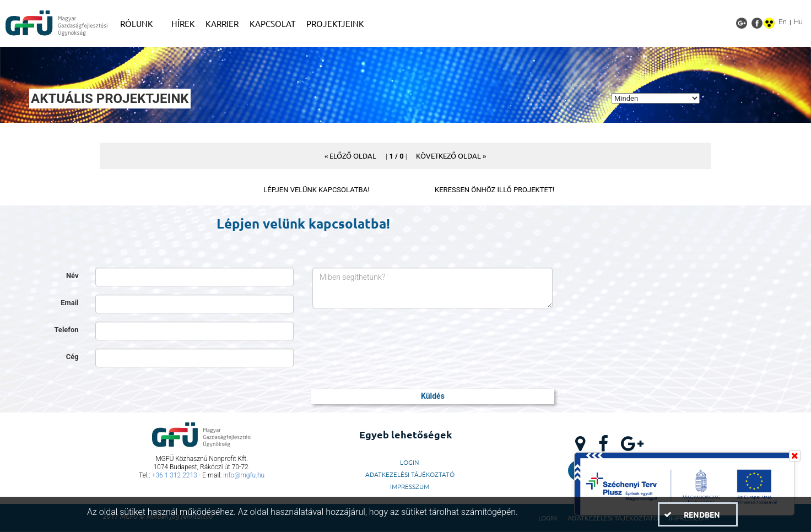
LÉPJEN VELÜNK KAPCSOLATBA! (316, 190)
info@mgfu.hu (244, 475)
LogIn (410, 462)
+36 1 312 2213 (175, 475)
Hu (798, 22)
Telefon (66, 330)
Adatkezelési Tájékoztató (410, 474)
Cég (72, 357)
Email (69, 303)
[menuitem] (140, 24)
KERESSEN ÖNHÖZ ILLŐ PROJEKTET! (494, 190)
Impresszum (410, 486)
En (783, 22)
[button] (350, 156)
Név (72, 276)
